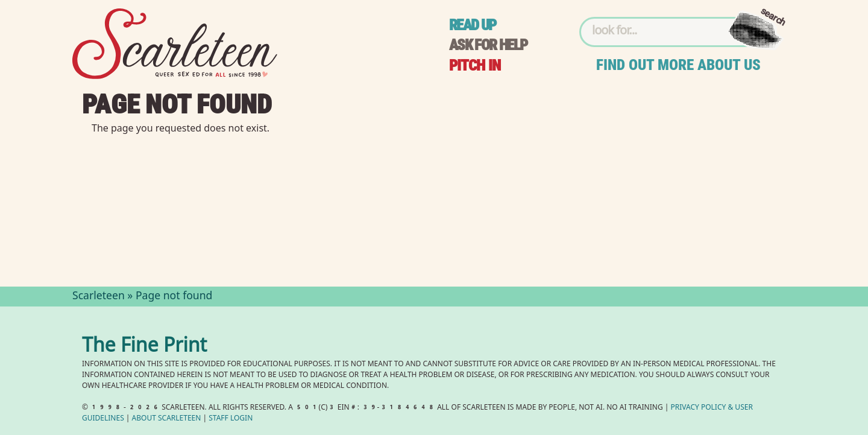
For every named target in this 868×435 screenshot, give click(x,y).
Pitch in (475, 65)
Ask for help (488, 45)
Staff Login (231, 419)
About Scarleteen (167, 419)
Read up (473, 25)
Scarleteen (99, 297)
